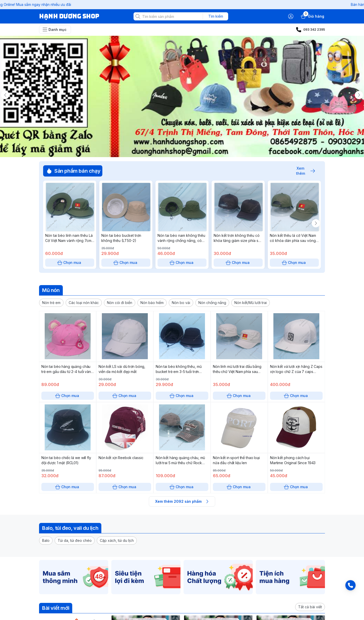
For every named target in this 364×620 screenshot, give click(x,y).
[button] (51, 303)
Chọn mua (70, 263)
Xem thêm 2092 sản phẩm (182, 501)
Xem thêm (303, 171)
